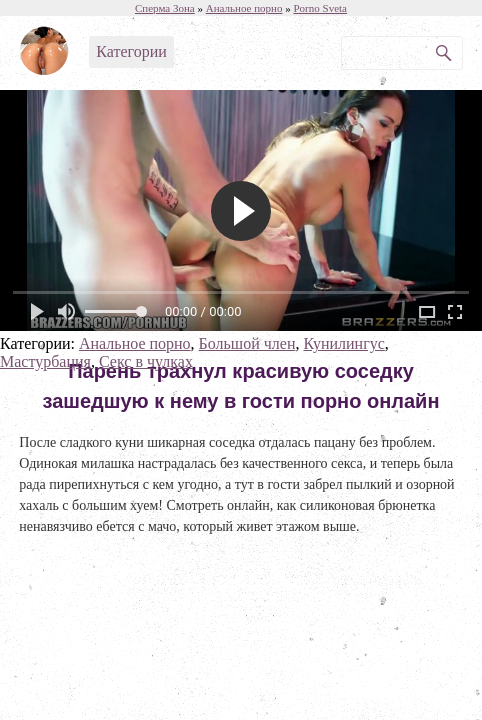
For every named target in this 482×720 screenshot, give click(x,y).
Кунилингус (343, 343)
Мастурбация (45, 361)
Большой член (247, 343)
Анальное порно (135, 343)
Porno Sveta (320, 8)
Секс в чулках (146, 361)
